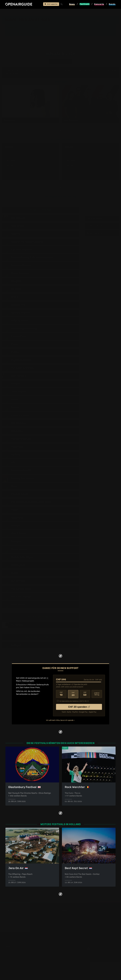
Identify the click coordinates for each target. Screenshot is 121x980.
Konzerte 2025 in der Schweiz (75, 931)
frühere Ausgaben (61, 12)
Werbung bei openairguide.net (19, 956)
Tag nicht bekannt (102, 219)
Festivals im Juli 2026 (15, 931)
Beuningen (93, 21)
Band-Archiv (77, 33)
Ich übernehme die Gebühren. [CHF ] (73, 701)
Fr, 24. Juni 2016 (102, 226)
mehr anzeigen (30, 171)
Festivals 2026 (12, 923)
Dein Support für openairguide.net (21, 953)
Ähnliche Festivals (54, 33)
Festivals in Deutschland (16, 920)
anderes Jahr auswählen (60, 62)
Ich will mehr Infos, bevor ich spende (60, 720)
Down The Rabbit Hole (42, 12)
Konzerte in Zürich (70, 917)
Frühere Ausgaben (79, 31)
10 (61, 694)
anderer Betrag (97, 694)
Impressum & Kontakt (15, 961)
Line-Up (12, 31)
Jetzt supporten (51, 4)
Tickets (36, 33)
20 (73, 694)
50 (85, 694)
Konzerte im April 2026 (72, 926)
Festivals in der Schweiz (16, 917)
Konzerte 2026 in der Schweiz (75, 934)
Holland (27, 12)
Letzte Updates (52, 31)
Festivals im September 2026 (18, 934)
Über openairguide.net (15, 950)
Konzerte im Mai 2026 (72, 928)
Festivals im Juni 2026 (15, 928)
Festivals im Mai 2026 (15, 926)
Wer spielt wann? (16, 33)
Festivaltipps (11, 914)
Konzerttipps (68, 914)
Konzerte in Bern (69, 920)
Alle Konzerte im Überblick (73, 937)
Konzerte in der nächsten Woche (76, 923)
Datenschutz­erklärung (15, 959)
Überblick (37, 31)
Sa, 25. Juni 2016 (102, 233)
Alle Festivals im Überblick (17, 937)
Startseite (6, 12)
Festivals (17, 12)
